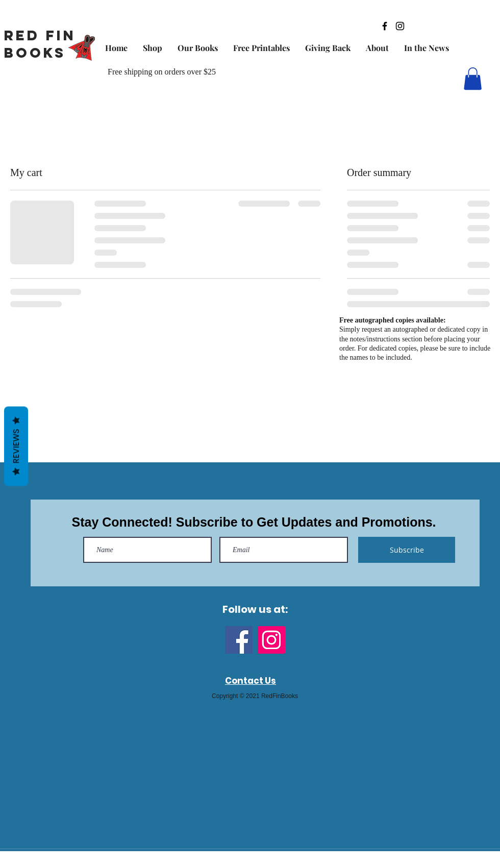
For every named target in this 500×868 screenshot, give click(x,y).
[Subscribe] (407, 550)
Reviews (16, 446)
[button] (473, 79)
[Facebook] (239, 640)
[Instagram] (271, 640)
